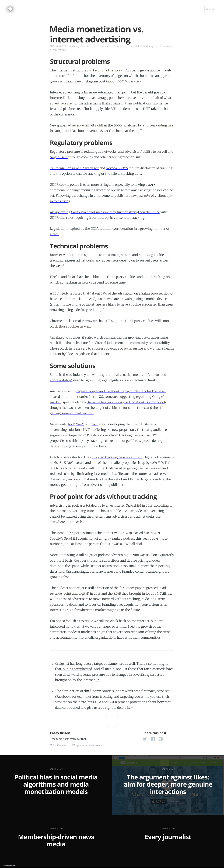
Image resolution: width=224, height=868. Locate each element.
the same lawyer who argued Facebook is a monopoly (127, 402)
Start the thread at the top (120, 131)
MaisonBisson (9, 866)
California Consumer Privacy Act (74, 168)
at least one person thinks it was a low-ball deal (107, 544)
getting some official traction (72, 413)
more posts (63, 739)
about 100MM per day (123, 81)
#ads (83, 46)
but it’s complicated (77, 669)
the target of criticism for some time (117, 408)
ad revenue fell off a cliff (85, 125)
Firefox (55, 277)
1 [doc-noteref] (142, 130)
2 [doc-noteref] (64, 265)
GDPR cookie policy (64, 185)
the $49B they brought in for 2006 (133, 593)
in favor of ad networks (107, 70)
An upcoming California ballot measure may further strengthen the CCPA (105, 212)
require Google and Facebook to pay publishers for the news (121, 391)
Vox (95, 424)
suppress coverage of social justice (117, 348)
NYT (71, 424)
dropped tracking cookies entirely (117, 457)
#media (145, 46)
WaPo (80, 424)
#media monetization (100, 46)
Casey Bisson (60, 733)
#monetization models (127, 46)
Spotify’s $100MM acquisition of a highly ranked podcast (92, 538)
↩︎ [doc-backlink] (98, 680)
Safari (72, 277)
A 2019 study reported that (70, 293)
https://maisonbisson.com (88, 745)
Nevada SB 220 (117, 168)
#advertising (72, 46)
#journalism (158, 46)
